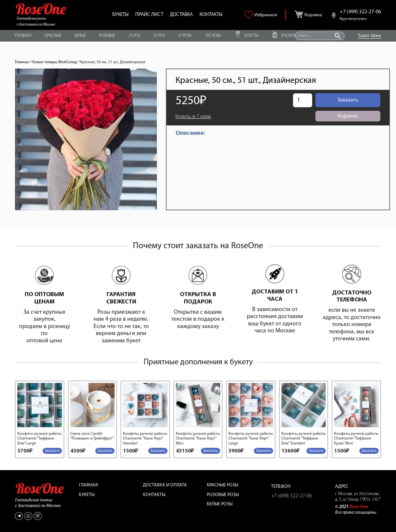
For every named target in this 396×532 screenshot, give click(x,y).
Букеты (87, 495)
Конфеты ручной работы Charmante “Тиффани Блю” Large (39, 439)
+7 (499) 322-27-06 (292, 496)
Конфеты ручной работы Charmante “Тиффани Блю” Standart (304, 439)
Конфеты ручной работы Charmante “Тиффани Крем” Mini (356, 439)
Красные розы (222, 485)
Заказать (348, 100)
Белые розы (220, 504)
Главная (22, 62)
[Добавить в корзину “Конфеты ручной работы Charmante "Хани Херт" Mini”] (210, 451)
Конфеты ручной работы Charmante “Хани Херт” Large (251, 439)
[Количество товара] (302, 100)
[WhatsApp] (28, 516)
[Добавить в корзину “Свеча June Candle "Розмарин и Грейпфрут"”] (105, 451)
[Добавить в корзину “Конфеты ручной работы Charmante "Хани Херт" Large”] (263, 451)
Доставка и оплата (165, 485)
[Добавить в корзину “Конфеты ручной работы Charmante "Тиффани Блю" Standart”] (316, 451)
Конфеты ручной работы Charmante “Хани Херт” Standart (145, 439)
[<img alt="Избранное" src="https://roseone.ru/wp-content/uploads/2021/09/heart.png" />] (250, 17)
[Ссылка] (41, 9)
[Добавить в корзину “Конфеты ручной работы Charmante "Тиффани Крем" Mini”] (369, 451)
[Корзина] (300, 13)
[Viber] (38, 516)
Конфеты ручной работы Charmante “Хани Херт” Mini (198, 439)
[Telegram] (19, 516)
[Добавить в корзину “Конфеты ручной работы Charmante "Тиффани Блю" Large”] (52, 451)
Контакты (154, 495)
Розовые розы (223, 495)
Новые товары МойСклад (54, 62)
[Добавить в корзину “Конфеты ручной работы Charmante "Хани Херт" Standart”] (158, 451)
